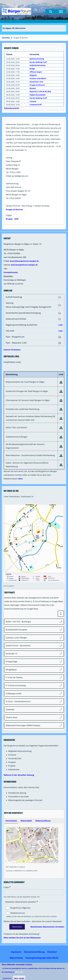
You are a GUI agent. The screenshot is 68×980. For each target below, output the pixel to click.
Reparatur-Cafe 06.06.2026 (40, 91)
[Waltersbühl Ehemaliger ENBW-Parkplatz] (34, 725)
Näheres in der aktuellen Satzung (19, 775)
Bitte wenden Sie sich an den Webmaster (22, 938)
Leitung (9, 158)
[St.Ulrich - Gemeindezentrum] (34, 702)
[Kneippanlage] (34, 662)
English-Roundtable (38, 95)
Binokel (33, 88)
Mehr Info (19, 972)
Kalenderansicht (12, 108)
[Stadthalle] (34, 709)
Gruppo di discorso (14, 209)
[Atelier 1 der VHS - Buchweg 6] (34, 622)
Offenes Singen (36, 72)
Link (61, 325)
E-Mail (6, 887)
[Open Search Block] (51, 11)
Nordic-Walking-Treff (38, 62)
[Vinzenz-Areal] (34, 718)
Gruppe (9, 219)
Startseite (6, 38)
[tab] (11, 821)
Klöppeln (33, 75)
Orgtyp (9, 215)
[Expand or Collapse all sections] (61, 614)
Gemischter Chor (37, 82)
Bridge (32, 69)
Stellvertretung (12, 184)
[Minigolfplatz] (34, 670)
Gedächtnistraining (37, 65)
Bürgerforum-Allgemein (20, 908)
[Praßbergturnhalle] (34, 694)
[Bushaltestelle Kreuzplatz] (34, 630)
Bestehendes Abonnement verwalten (47, 927)
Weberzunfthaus (43, 821)
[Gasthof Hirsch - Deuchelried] (34, 646)
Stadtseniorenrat (18, 913)
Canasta (33, 101)
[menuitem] (16, 952)
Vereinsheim (11, 821)
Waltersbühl (26, 821)
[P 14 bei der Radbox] (34, 678)
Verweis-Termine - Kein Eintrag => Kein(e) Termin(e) (28, 206)
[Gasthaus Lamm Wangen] (34, 638)
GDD (16, 219)
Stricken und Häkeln (38, 78)
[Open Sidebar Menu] (61, 11)
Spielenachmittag (37, 59)
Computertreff (36, 105)
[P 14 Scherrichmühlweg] (34, 685)
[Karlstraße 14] (34, 654)
